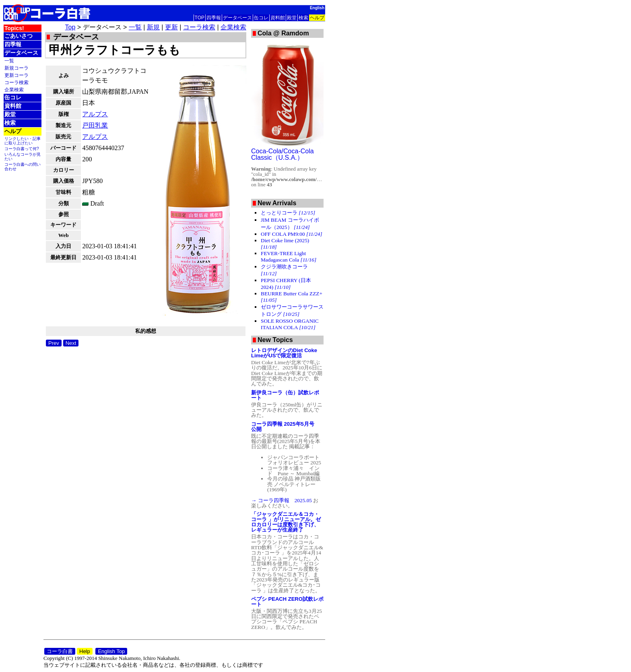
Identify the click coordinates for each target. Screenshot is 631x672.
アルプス (95, 114)
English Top (111, 651)
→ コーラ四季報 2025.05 (282, 500)
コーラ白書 (60, 651)
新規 (153, 27)
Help (85, 651)
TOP (200, 18)
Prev (54, 343)
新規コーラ (16, 68)
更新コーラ (16, 75)
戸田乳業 (95, 125)
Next (71, 343)
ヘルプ (317, 18)
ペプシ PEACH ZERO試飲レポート (287, 602)
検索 (303, 18)
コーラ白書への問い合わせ (23, 167)
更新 (171, 27)
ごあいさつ (19, 36)
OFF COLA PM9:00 (292, 234)
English (317, 8)
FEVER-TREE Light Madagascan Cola (289, 257)
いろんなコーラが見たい (23, 157)
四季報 (214, 18)
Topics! (14, 28)
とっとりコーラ (288, 213)
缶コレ (261, 18)
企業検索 (14, 90)
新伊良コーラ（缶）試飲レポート (285, 395)
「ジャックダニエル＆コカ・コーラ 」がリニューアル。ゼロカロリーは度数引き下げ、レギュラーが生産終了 (286, 522)
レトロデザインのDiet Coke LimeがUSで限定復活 (284, 353)
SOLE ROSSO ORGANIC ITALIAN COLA (290, 324)
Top (70, 27)
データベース (237, 18)
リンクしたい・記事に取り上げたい (23, 141)
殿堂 (292, 18)
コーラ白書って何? (22, 149)
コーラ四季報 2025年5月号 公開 (285, 427)
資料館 (278, 18)
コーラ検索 (16, 82)
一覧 (9, 61)
